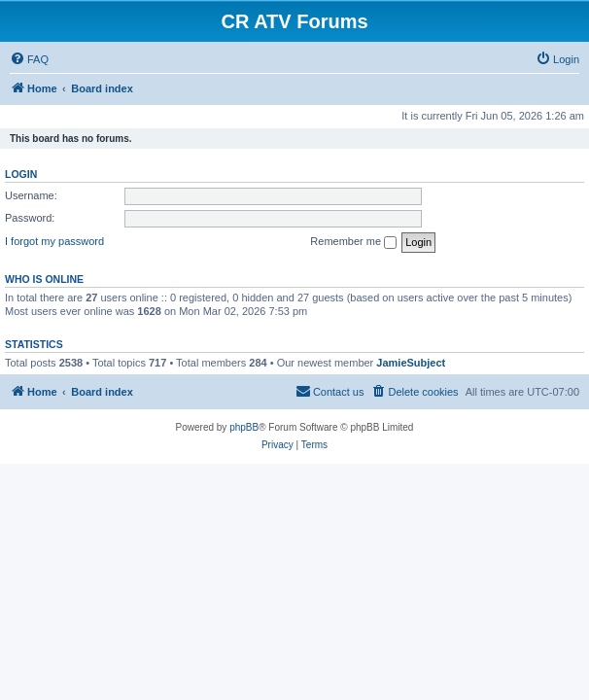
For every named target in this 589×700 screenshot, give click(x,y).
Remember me (353, 242)
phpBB (244, 427)
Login (21, 174)
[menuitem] (29, 59)
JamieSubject (411, 363)
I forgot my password (54, 241)
